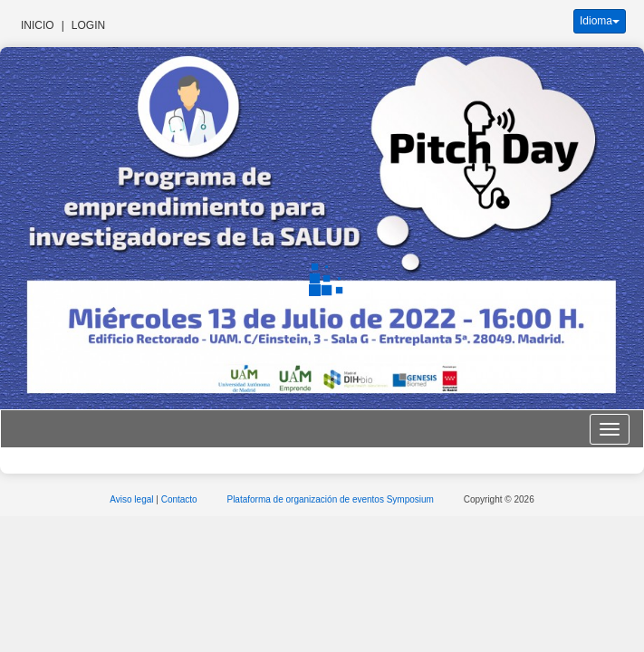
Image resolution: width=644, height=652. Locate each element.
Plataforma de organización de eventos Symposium (331, 499)
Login (88, 25)
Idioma (600, 21)
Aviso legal (133, 499)
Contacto (181, 499)
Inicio (38, 25)
